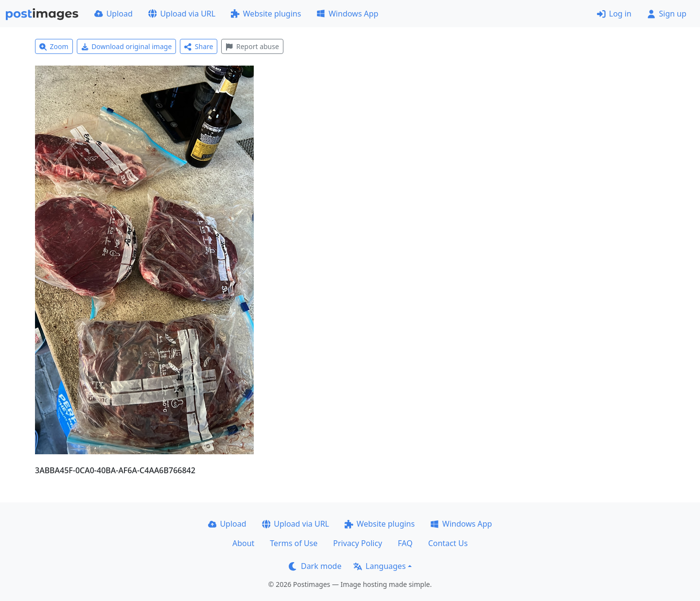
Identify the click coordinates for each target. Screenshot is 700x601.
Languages (379, 566)
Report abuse (252, 46)
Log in (614, 14)
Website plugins (266, 14)
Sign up (667, 14)
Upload (114, 14)
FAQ (405, 543)
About (243, 543)
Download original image (127, 46)
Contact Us (448, 543)
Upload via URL (182, 14)
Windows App (347, 14)
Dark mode (315, 566)
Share (199, 46)
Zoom (54, 46)
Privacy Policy (358, 543)
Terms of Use (294, 543)
